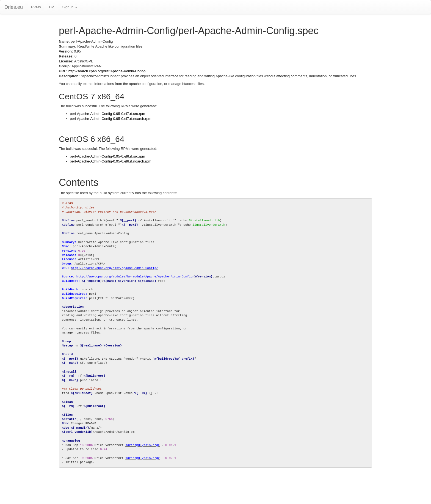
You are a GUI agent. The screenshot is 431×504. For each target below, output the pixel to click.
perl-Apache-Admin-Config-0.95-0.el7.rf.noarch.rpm (110, 119)
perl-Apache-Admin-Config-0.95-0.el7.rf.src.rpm (107, 114)
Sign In (70, 7)
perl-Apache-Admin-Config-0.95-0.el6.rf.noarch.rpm (110, 161)
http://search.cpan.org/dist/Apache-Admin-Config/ (107, 71)
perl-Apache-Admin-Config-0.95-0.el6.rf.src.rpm (107, 156)
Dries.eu (14, 7)
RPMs (36, 7)
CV (51, 7)
